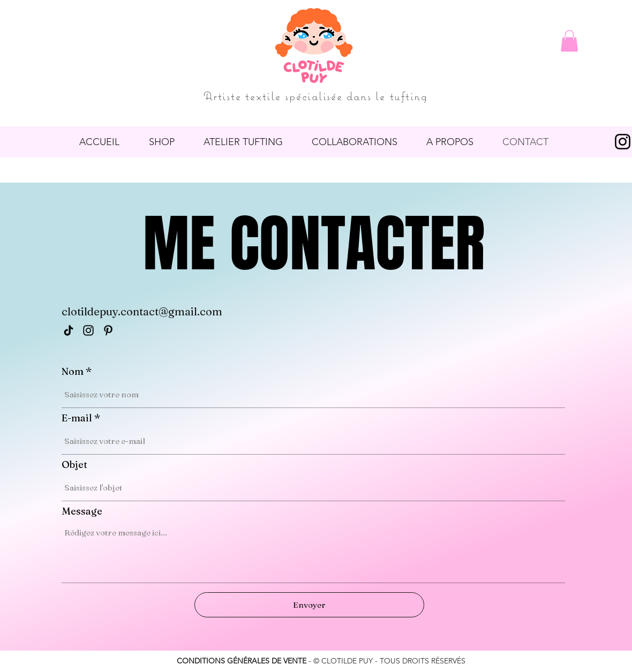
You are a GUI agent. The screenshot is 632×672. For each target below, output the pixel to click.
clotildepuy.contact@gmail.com (142, 311)
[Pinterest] (108, 330)
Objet (74, 465)
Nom (73, 372)
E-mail (77, 418)
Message (82, 511)
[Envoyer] (309, 605)
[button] (569, 41)
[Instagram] (88, 330)
